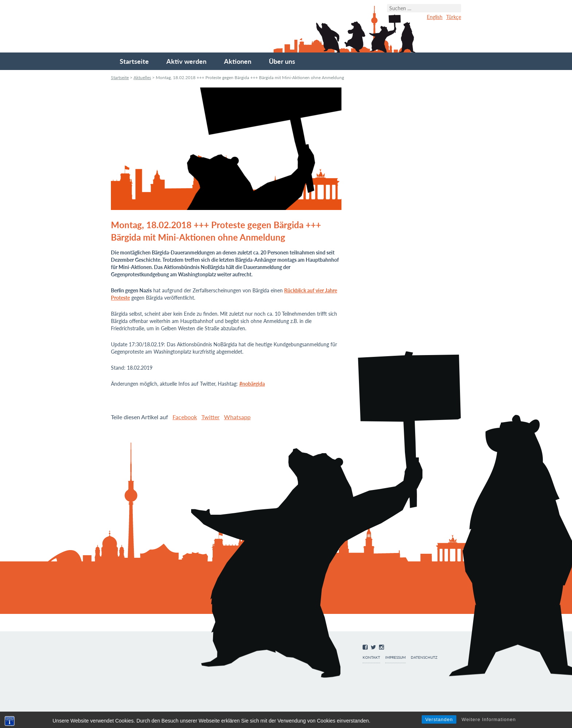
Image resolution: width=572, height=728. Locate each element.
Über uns (282, 61)
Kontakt (371, 657)
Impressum (395, 657)
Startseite (134, 61)
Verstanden (439, 719)
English (435, 17)
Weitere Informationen (489, 719)
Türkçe (454, 17)
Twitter (210, 417)
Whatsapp (237, 417)
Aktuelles (142, 77)
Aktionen (238, 61)
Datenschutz (424, 657)
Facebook (185, 417)
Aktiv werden (186, 61)
